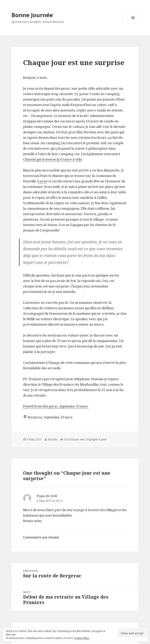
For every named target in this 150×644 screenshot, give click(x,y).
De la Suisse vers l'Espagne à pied (85, 439)
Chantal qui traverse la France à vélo (52, 159)
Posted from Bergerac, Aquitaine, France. (56, 406)
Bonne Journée (32, 15)
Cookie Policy (82, 638)
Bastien (53, 439)
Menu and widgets (133, 23)
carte (42, 181)
